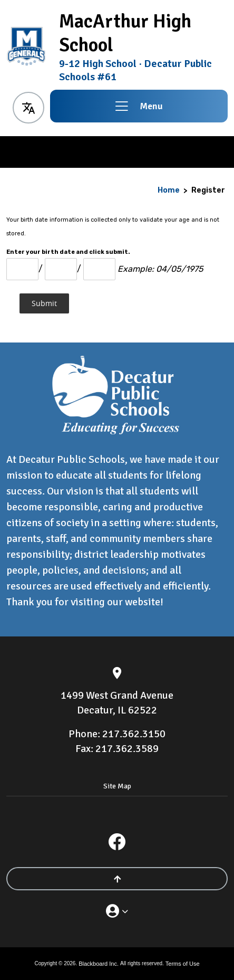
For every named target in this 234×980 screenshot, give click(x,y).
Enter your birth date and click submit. (68, 252)
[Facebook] (117, 842)
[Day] (61, 269)
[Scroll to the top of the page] (117, 879)
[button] (28, 106)
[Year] (99, 269)
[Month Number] (22, 269)
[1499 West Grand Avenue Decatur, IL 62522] (117, 703)
